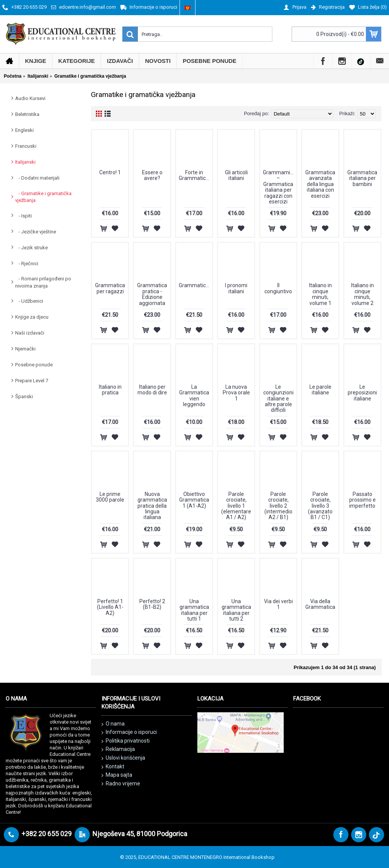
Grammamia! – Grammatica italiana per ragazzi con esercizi (279, 187)
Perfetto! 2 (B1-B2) (152, 604)
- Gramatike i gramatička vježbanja (43, 197)
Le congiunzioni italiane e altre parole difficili (278, 399)
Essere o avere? (152, 175)
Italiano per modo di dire (152, 390)
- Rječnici (27, 264)
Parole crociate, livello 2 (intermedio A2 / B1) (278, 506)
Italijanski (25, 162)
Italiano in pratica (110, 390)
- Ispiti (23, 216)
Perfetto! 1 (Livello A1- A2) (110, 607)
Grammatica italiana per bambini (362, 178)
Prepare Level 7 (32, 381)
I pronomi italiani (236, 288)
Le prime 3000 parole (110, 497)
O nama (113, 724)
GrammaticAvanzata (195, 285)
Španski (24, 396)
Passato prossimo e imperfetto (362, 500)
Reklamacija (118, 749)
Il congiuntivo (278, 288)
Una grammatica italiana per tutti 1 (194, 610)
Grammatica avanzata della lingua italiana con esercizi (320, 184)
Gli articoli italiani (236, 175)
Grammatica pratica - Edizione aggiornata (152, 294)
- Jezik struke (31, 248)
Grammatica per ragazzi (110, 288)
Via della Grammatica (320, 604)
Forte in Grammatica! (194, 175)
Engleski (24, 130)
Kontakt (113, 767)
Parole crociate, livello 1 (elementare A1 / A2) (236, 506)
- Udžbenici (29, 301)
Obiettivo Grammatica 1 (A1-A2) (194, 500)
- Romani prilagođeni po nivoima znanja (43, 282)
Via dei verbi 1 (278, 604)
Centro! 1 (110, 172)
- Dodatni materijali (37, 178)
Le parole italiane (320, 390)
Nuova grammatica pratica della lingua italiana (152, 506)
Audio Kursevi (30, 98)
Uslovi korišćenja (123, 758)
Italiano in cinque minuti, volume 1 (320, 294)
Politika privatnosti (126, 741)
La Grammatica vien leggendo (194, 396)
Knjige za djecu (32, 317)
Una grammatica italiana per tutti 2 (236, 610)
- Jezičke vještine (36, 232)
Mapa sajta (117, 775)
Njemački (25, 349)
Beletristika (27, 114)
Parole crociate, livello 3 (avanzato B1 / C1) (320, 506)
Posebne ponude (34, 365)
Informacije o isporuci (129, 732)
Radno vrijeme (121, 784)
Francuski (26, 146)
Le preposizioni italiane (362, 393)
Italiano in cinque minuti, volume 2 (362, 294)
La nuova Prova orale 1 (236, 393)
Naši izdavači (30, 333)
